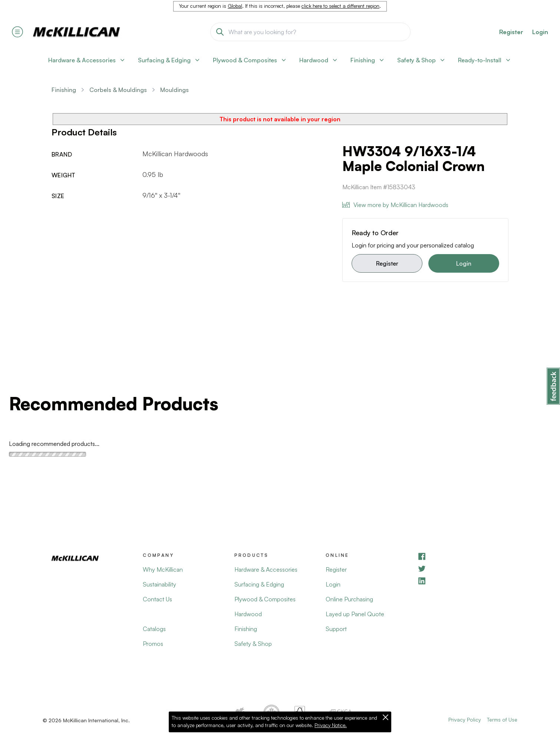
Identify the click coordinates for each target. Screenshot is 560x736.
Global (235, 6)
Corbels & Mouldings (118, 90)
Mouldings (174, 90)
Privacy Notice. (331, 725)
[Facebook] (463, 556)
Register (387, 263)
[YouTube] (463, 569)
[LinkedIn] (463, 581)
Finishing (64, 90)
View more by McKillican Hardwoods (395, 205)
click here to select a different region (340, 6)
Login (540, 32)
